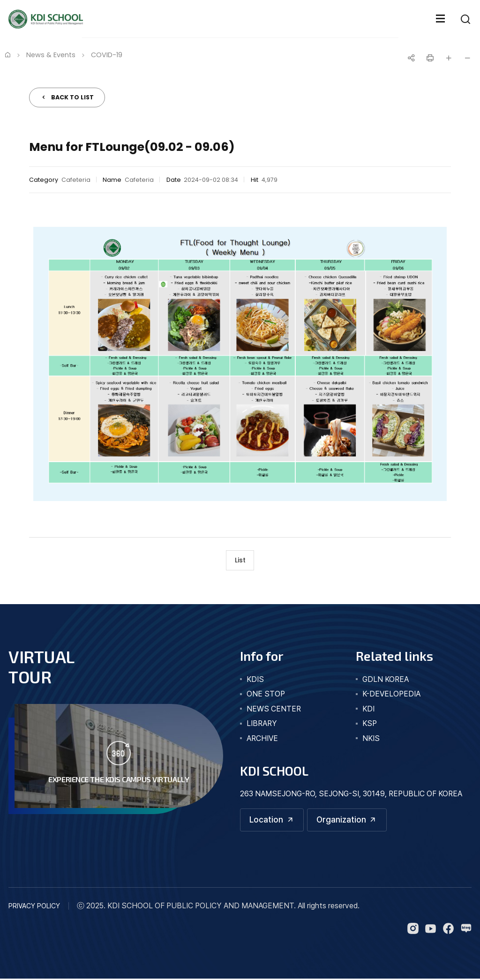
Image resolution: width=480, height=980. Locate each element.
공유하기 (411, 58)
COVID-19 (107, 55)
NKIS (371, 739)
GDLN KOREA (386, 680)
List (240, 561)
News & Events (51, 55)
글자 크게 (449, 58)
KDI (368, 710)
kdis (255, 680)
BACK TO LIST (72, 97)
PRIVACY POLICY (34, 907)
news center (274, 710)
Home (7, 54)
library (262, 724)
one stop (266, 695)
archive (262, 739)
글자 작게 (467, 58)
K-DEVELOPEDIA (391, 695)
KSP (370, 724)
